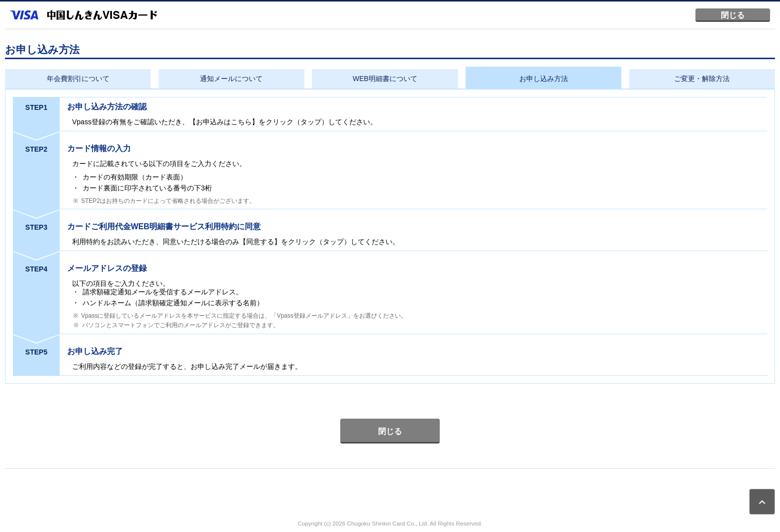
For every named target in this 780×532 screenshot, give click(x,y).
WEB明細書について (385, 79)
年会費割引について (78, 79)
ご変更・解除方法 (702, 79)
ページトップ (762, 502)
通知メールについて (231, 79)
